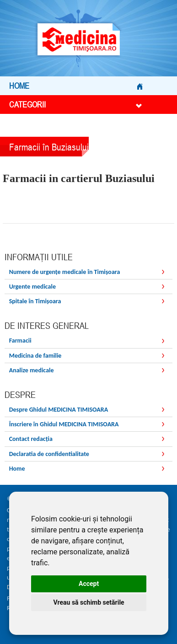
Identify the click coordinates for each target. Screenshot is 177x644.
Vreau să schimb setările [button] (89, 602)
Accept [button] (89, 584)
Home (76, 86)
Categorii (76, 105)
